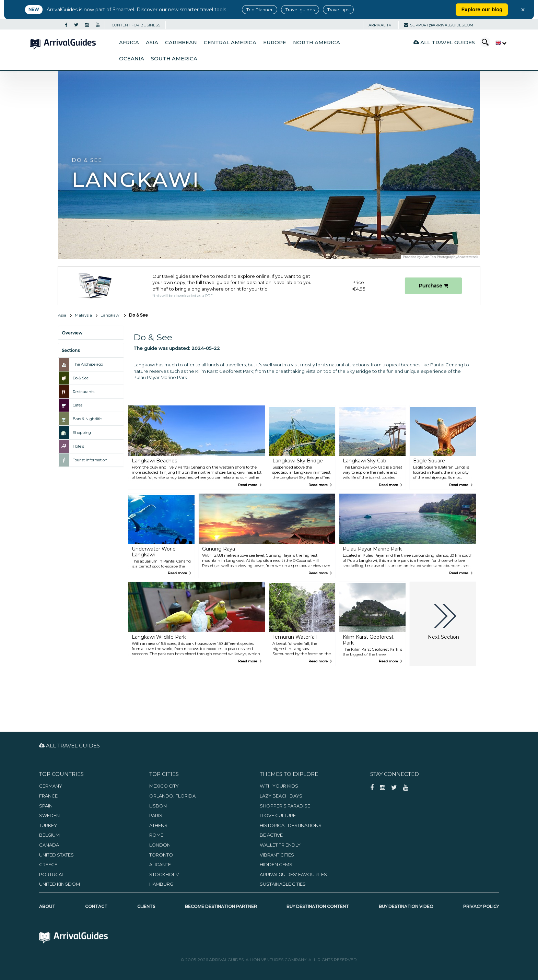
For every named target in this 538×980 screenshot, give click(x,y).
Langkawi (110, 315)
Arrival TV (380, 25)
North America (317, 43)
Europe (275, 43)
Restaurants (84, 392)
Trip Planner (260, 10)
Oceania (132, 59)
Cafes (78, 405)
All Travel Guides (444, 42)
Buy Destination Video (406, 906)
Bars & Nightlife (87, 419)
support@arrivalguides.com (438, 25)
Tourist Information (90, 460)
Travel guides (300, 10)
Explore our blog (482, 10)
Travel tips (338, 10)
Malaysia (83, 315)
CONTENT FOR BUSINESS (136, 25)
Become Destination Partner (221, 906)
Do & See (81, 378)
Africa (129, 43)
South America (174, 59)
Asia (152, 43)
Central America (230, 43)
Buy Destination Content (318, 906)
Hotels (78, 446)
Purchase (433, 286)
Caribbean (181, 43)
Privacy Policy (481, 906)
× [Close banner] (523, 10)
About (47, 906)
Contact (96, 906)
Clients (146, 906)
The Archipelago (88, 364)
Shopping (82, 433)
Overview (72, 333)
